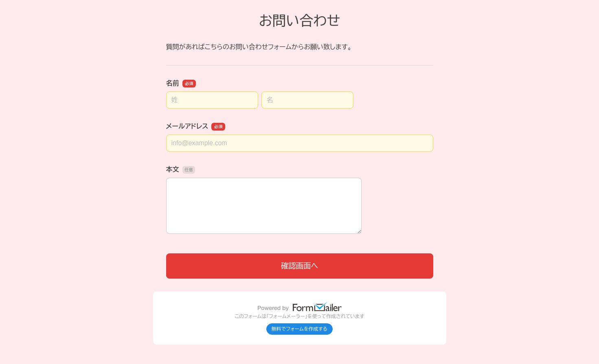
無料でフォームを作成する (300, 329)
